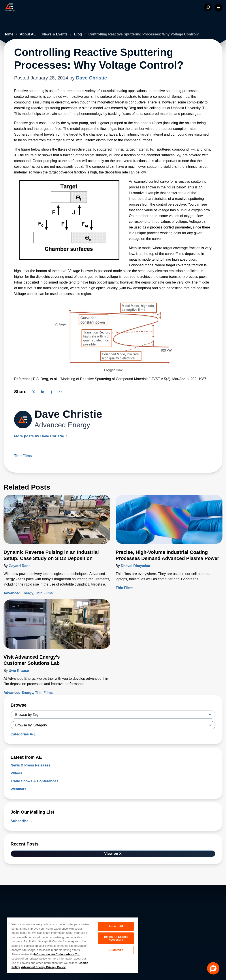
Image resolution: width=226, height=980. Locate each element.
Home (9, 34)
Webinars (19, 789)
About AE (28, 34)
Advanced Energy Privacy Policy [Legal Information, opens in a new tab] (43, 967)
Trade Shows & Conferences (34, 781)
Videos (16, 773)
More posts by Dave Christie (41, 436)
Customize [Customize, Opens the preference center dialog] (116, 951)
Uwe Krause (19, 671)
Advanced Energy (18, 593)
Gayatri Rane (20, 566)
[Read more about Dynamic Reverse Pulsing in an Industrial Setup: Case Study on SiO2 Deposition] (57, 522)
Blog (79, 34)
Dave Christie (91, 78)
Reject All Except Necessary (116, 939)
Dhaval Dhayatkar (136, 566)
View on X (113, 854)
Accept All (116, 926)
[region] (73, 945)
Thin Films (23, 456)
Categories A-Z (23, 734)
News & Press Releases (30, 765)
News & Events (55, 34)
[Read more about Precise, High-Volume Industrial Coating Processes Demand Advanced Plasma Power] (169, 522)
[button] (213, 968)
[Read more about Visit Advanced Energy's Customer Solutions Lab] (57, 627)
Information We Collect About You (57, 954)
